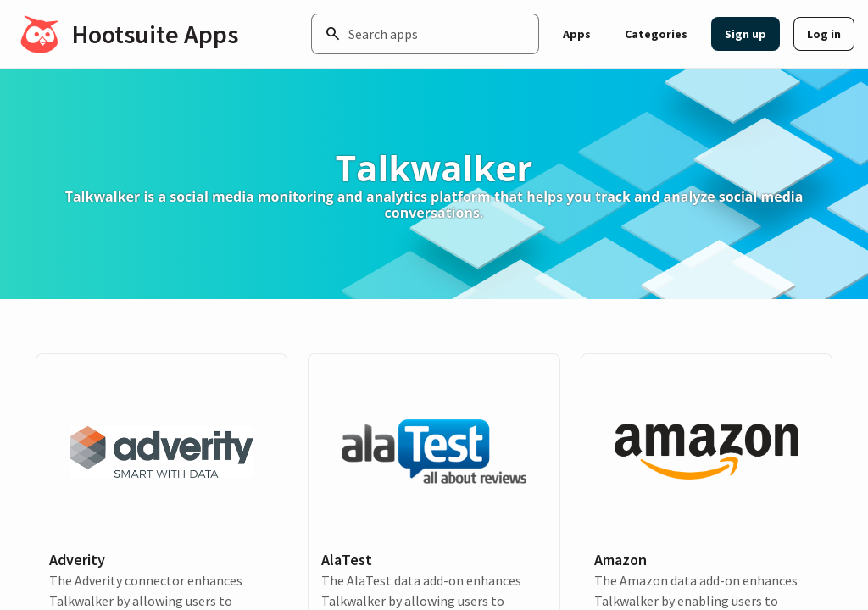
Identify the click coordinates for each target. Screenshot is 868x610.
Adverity (77, 560)
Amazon (620, 560)
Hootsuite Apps (155, 34)
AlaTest (347, 560)
